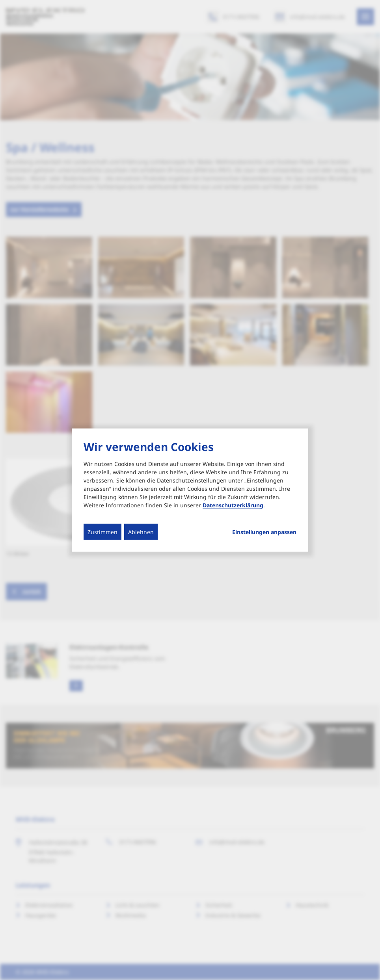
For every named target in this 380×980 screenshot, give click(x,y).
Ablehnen (141, 532)
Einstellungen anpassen (264, 532)
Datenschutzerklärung (233, 505)
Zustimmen (102, 532)
